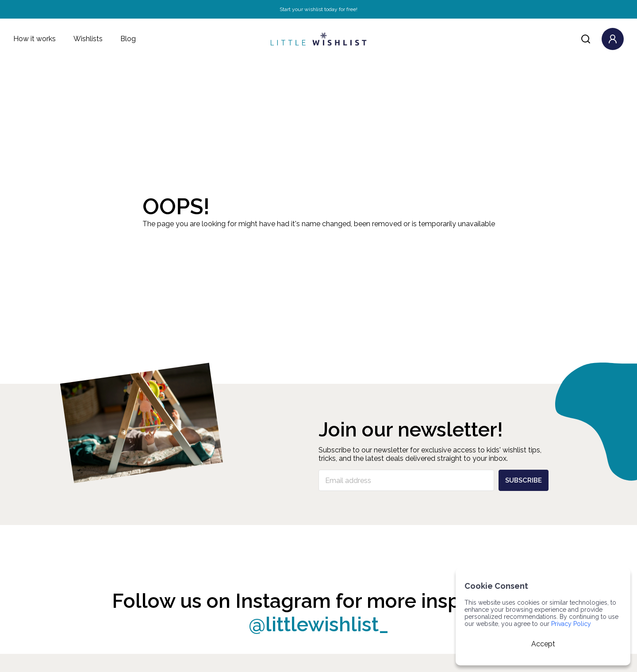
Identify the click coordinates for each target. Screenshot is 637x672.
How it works (35, 39)
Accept (543, 644)
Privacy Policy (571, 624)
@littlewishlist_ (319, 624)
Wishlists (88, 39)
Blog (128, 39)
